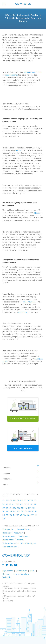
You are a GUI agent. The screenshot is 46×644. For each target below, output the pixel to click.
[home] (23, 4)
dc (29, 501)
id (10, 504)
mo (19, 508)
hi (7, 504)
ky (25, 504)
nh (33, 508)
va (24, 515)
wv (32, 515)
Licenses (6, 574)
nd (18, 511)
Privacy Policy (22, 571)
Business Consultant (10, 543)
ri (36, 511)
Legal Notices (8, 571)
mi (7, 508)
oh (22, 511)
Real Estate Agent (29, 543)
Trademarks (7, 577)
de (32, 501)
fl (36, 501)
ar (14, 501)
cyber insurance (29, 302)
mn (11, 508)
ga (4, 504)
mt (22, 508)
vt (21, 515)
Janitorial (20, 540)
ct (25, 501)
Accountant (18, 533)
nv (30, 508)
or (29, 511)
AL (4, 501)
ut (18, 515)
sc (4, 515)
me (32, 504)
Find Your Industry (10, 547)
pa (33, 511)
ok (26, 511)
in (15, 504)
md (36, 504)
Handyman (7, 533)
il (13, 504)
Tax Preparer (23, 536)
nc (14, 511)
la (28, 504)
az (11, 501)
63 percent (23, 312)
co (22, 501)
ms (15, 508)
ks (21, 504)
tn (11, 515)
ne (26, 508)
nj (3, 511)
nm (7, 511)
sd (7, 515)
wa (28, 515)
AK (7, 501)
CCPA (33, 571)
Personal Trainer (23, 529)
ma (4, 508)
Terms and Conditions (21, 574)
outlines (18, 150)
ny (11, 511)
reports (37, 213)
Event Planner (8, 540)
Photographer (8, 529)
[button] (4, 4)
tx (14, 515)
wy (4, 519)
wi (36, 515)
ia (18, 504)
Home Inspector (9, 536)
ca (18, 501)
